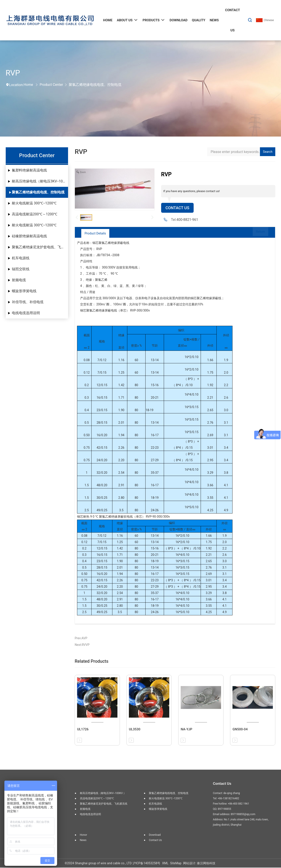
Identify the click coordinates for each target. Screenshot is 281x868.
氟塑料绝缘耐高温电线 (29, 170)
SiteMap (176, 864)
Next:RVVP (82, 645)
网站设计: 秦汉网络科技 (199, 864)
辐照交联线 (21, 269)
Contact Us (179, 208)
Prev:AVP (81, 639)
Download (155, 835)
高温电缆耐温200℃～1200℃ (35, 214)
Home (28, 85)
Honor (84, 835)
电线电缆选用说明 (26, 313)
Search (268, 152)
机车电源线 (21, 258)
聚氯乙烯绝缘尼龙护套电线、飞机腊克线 (40, 247)
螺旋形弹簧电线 (24, 291)
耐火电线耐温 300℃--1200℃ (34, 203)
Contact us (155, 841)
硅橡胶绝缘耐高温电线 (29, 236)
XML (165, 864)
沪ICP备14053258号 (147, 864)
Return (256, 234)
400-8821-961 (187, 220)
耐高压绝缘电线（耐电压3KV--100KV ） (40, 181)
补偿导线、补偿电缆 (28, 302)
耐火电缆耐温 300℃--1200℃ (34, 225)
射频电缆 (19, 280)
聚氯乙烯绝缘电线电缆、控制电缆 (95, 85)
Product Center (51, 85)
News (83, 841)
